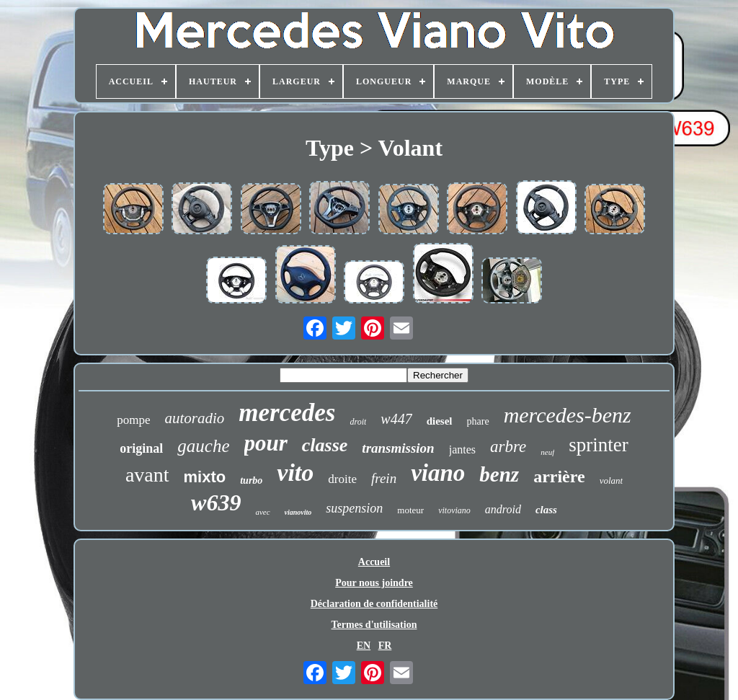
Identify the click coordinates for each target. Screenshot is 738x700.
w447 (396, 419)
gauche (203, 446)
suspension (354, 508)
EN (364, 646)
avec (262, 512)
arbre (508, 447)
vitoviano (454, 510)
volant (612, 480)
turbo (251, 480)
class (546, 510)
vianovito (298, 512)
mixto (205, 477)
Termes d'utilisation (374, 625)
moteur (410, 510)
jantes (462, 449)
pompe (133, 420)
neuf (547, 452)
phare (478, 421)
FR (385, 646)
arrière (559, 477)
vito (295, 473)
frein (384, 478)
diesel (440, 421)
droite (342, 479)
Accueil (374, 562)
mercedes (287, 413)
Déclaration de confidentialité (374, 604)
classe (325, 445)
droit (358, 422)
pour (266, 443)
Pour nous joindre (374, 583)
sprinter (598, 445)
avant (147, 475)
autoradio (194, 418)
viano (438, 473)
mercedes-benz (568, 415)
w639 (216, 502)
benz (499, 474)
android (503, 509)
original (141, 448)
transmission (398, 448)
